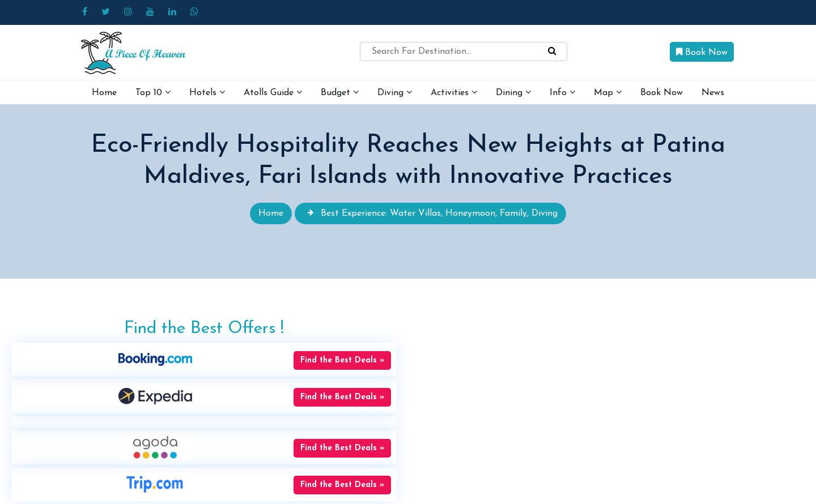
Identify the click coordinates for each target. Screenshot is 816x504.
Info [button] (562, 92)
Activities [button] (454, 92)
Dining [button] (513, 92)
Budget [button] (340, 92)
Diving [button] (395, 92)
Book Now (702, 52)
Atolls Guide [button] (273, 92)
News (713, 93)
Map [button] (608, 92)
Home (104, 93)
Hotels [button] (207, 92)
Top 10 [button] (153, 92)
